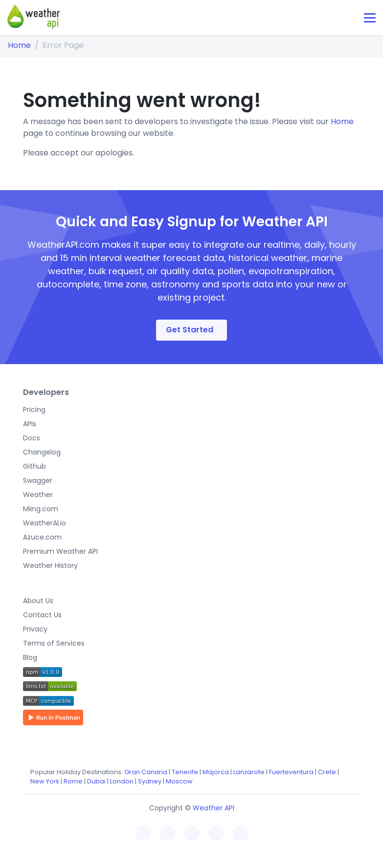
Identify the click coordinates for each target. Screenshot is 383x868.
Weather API (214, 808)
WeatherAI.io (45, 523)
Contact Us (42, 615)
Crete (327, 772)
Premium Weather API (60, 551)
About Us (38, 601)
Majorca (216, 772)
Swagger (38, 480)
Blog (30, 657)
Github (34, 466)
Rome (73, 781)
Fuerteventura (291, 772)
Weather (38, 495)
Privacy (35, 629)
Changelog (42, 452)
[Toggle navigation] (370, 18)
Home (19, 45)
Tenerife (185, 772)
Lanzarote (249, 772)
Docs (32, 438)
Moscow (179, 781)
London (122, 781)
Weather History (50, 565)
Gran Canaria (146, 772)
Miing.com (41, 509)
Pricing (34, 410)
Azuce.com (42, 537)
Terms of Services (54, 643)
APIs (30, 424)
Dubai (96, 781)
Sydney (150, 781)
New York (45, 781)
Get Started (190, 330)
